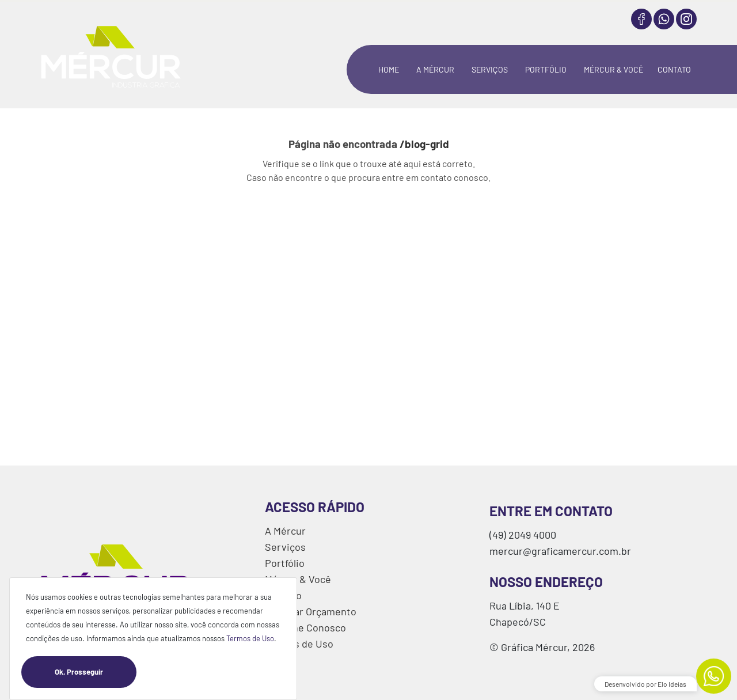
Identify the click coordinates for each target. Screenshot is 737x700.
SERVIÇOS (490, 69)
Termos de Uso (250, 638)
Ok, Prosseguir (96, 672)
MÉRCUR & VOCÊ (613, 69)
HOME (389, 69)
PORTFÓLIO (546, 69)
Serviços (285, 547)
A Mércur (285, 531)
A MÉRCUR (435, 69)
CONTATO (674, 69)
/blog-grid (424, 144)
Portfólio (285, 563)
